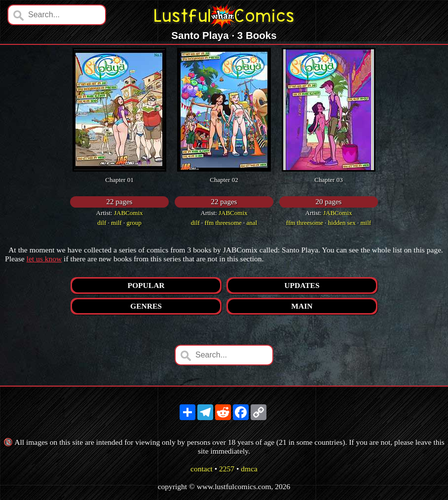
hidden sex (342, 223)
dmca (249, 469)
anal (252, 223)
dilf (102, 223)
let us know (44, 259)
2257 (227, 469)
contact (202, 469)
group (134, 223)
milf (116, 223)
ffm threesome (223, 223)
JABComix (129, 213)
